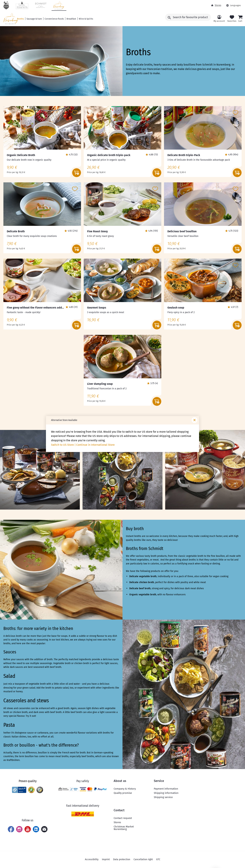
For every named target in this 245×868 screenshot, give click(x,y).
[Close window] (194, 420)
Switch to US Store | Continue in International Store (83, 445)
